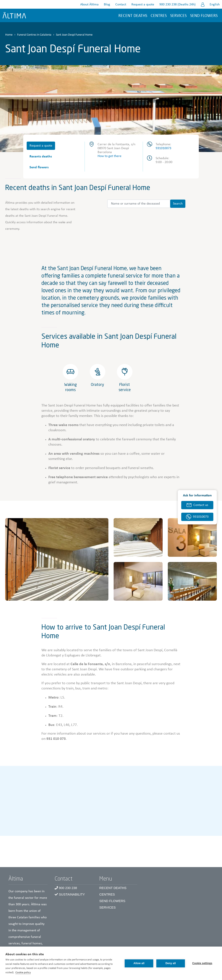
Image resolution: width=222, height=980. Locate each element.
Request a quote (143, 5)
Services (178, 16)
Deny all (171, 963)
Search (178, 204)
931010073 (163, 148)
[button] (57, 559)
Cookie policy (23, 973)
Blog (107, 5)
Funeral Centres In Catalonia (34, 35)
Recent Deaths (113, 888)
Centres (107, 894)
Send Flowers (112, 901)
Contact (121, 5)
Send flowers (204, 16)
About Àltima (89, 5)
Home (9, 35)
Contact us (201, 505)
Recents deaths (41, 157)
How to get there (109, 156)
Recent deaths (133, 16)
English (215, 5)
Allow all (139, 963)
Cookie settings (202, 963)
